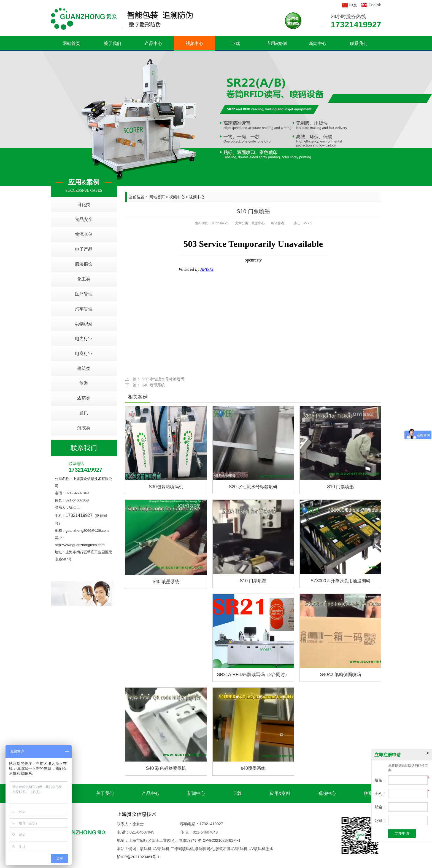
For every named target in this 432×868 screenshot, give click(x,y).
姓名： (380, 780)
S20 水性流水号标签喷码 (163, 379)
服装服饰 (84, 264)
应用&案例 (277, 43)
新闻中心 (318, 43)
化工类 (84, 279)
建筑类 (84, 368)
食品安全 (84, 219)
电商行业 (84, 353)
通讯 (84, 413)
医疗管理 (84, 294)
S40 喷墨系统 (153, 385)
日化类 (84, 205)
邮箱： (380, 807)
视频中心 (195, 43)
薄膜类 (84, 428)
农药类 (84, 398)
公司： (380, 821)
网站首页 (71, 43)
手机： (380, 794)
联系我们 (359, 43)
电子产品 (84, 249)
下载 (236, 43)
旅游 (84, 383)
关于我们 (112, 43)
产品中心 (153, 43)
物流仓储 (84, 234)
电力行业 (84, 339)
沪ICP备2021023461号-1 (219, 840)
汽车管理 (84, 309)
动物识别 (84, 324)
